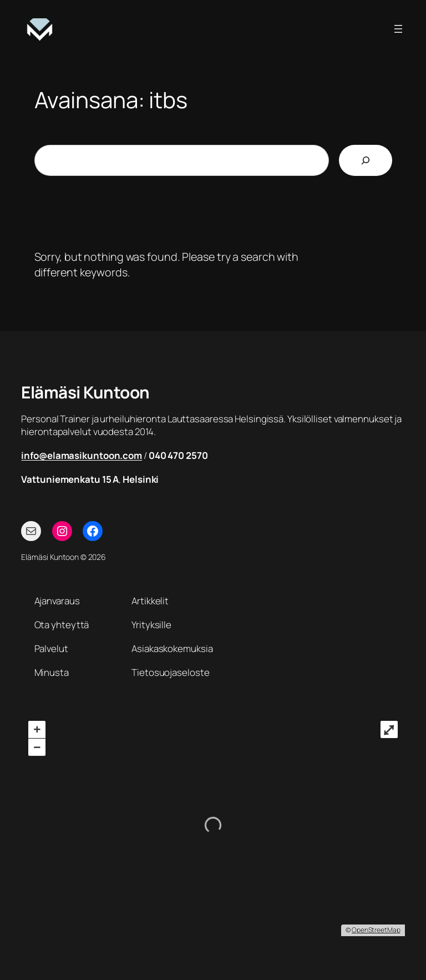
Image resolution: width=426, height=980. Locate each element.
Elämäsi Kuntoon (85, 392)
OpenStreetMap (376, 930)
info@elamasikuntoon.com (82, 455)
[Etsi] (366, 160)
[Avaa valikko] (398, 29)
